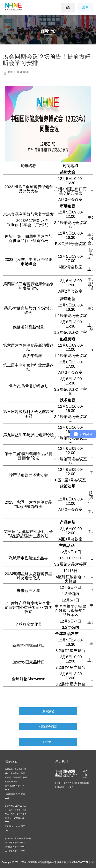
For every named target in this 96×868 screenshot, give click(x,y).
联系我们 (84, 783)
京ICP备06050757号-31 (81, 862)
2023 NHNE (15, 187)
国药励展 (61, 787)
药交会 (70, 787)
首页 (59, 783)
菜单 (85, 7)
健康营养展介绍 (70, 783)
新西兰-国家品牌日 (29, 645)
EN (68, 7)
